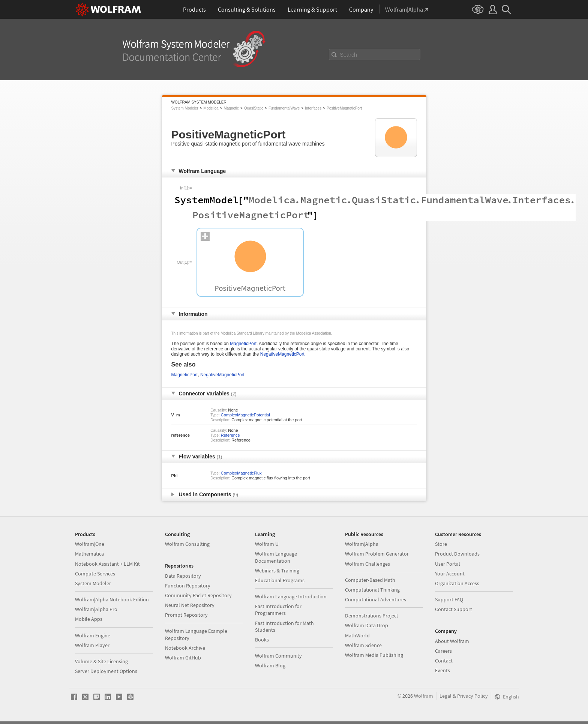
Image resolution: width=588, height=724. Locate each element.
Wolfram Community (278, 656)
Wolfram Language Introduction (291, 596)
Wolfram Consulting (187, 544)
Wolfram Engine (93, 635)
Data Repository (183, 576)
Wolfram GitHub (183, 658)
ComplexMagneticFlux (241, 473)
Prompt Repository (186, 615)
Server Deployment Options (106, 671)
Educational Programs (280, 580)
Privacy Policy (472, 696)
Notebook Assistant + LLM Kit (107, 564)
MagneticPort (243, 344)
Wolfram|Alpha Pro (96, 609)
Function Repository (188, 586)
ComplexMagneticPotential (245, 415)
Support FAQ (449, 599)
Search (349, 55)
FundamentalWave (284, 108)
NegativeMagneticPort (282, 354)
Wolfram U (267, 544)
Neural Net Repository (190, 605)
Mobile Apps (89, 619)
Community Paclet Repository (198, 595)
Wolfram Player (92, 645)
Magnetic (231, 108)
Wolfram (424, 696)
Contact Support (454, 609)
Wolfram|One (90, 544)
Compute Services (95, 574)
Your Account (450, 574)
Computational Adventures (376, 599)
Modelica (211, 108)
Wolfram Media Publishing (374, 655)
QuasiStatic (254, 108)
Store (441, 544)
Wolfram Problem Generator (377, 554)
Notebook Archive (185, 648)
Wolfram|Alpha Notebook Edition (112, 599)
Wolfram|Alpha (362, 544)
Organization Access (457, 583)
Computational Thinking (372, 590)
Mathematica (89, 554)
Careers (443, 651)
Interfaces (313, 108)
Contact (444, 661)
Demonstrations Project (372, 616)
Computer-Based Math (370, 580)
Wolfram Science (363, 645)
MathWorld (357, 635)
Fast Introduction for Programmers (278, 610)
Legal (445, 696)
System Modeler (185, 108)
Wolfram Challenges (367, 564)
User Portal (448, 564)
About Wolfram (452, 641)
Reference (230, 435)
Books (262, 640)
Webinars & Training (277, 571)
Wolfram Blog (270, 665)
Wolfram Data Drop (367, 625)
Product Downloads (457, 554)
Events (442, 670)
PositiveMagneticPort (344, 108)
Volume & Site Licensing (101, 661)
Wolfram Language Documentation (276, 557)
